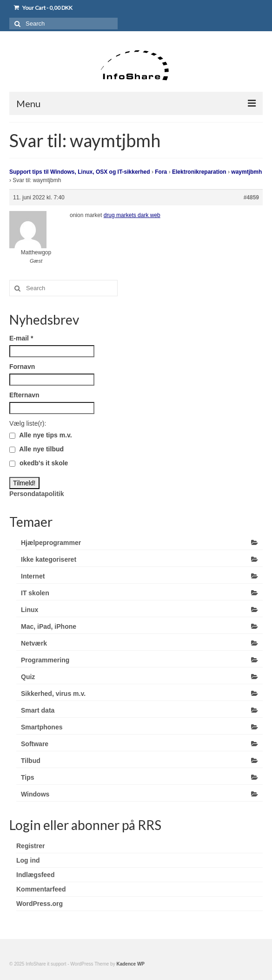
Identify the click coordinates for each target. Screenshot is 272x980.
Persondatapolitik (36, 494)
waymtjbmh (246, 172)
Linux (30, 610)
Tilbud (31, 761)
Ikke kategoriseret (49, 559)
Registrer (30, 846)
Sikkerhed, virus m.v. (53, 694)
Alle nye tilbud (36, 449)
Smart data (38, 710)
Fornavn (22, 367)
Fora (161, 172)
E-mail (21, 338)
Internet (33, 576)
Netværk (34, 643)
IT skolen (35, 593)
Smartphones (42, 727)
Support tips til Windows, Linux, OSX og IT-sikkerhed (80, 172)
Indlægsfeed (35, 875)
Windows (35, 794)
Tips (28, 777)
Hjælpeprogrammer (51, 543)
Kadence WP (130, 964)
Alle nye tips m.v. (41, 435)
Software (35, 744)
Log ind (28, 860)
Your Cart (43, 8)
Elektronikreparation (199, 172)
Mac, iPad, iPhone (49, 626)
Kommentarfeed (41, 889)
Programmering (45, 660)
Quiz (28, 677)
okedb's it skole (39, 463)
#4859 (251, 197)
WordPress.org (40, 904)
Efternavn (24, 395)
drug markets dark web (132, 215)
